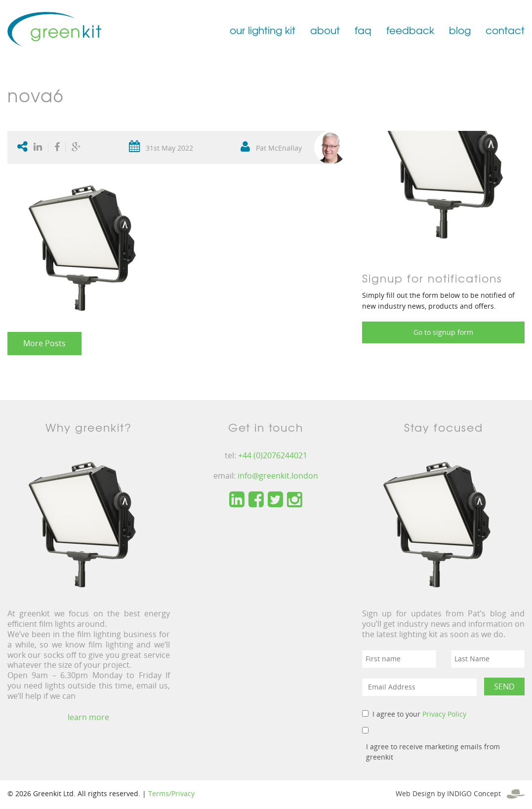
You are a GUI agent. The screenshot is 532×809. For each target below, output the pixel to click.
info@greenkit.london (278, 476)
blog (460, 30)
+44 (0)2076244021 (273, 455)
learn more (88, 717)
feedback (410, 30)
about (325, 30)
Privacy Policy (444, 714)
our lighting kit (263, 30)
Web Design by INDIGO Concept (460, 793)
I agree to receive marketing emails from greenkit (433, 752)
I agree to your (419, 714)
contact (505, 30)
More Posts (44, 343)
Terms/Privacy (171, 793)
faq (363, 30)
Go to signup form (443, 332)
